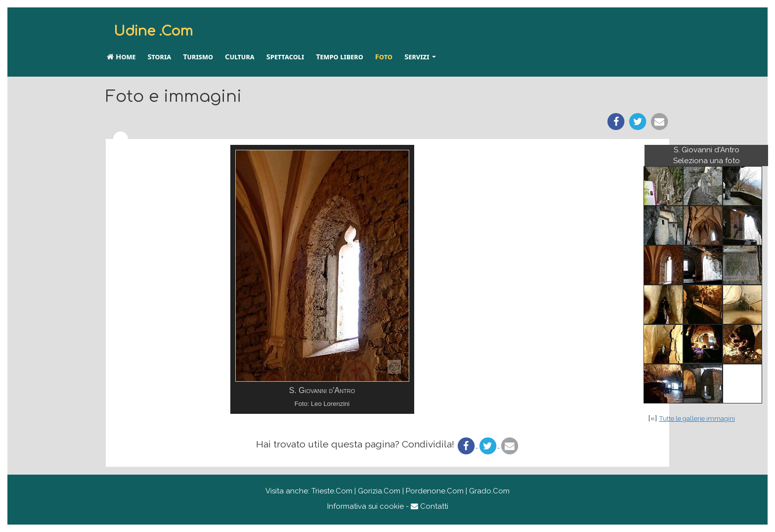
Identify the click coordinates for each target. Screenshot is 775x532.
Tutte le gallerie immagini (697, 418)
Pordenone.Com (435, 491)
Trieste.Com (332, 491)
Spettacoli (285, 56)
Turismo (198, 56)
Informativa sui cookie (366, 506)
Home (121, 56)
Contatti (430, 506)
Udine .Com (153, 31)
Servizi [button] (420, 56)
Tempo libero (340, 56)
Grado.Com (489, 491)
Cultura (240, 56)
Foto (384, 56)
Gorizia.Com (379, 491)
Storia (159, 56)
